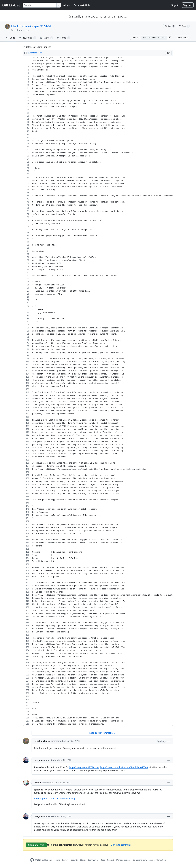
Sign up (188, 5)
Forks (64, 38)
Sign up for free (36, 845)
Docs (103, 860)
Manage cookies (123, 860)
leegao (38, 760)
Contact (110, 860)
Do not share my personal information (149, 860)
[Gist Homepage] (11, 5)
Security (74, 860)
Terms (57, 860)
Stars (47, 38)
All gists (67, 5)
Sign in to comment (121, 845)
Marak (38, 783)
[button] (170, 38)
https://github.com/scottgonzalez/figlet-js (55, 799)
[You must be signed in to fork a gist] (184, 26)
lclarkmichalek (21, 26)
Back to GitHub (82, 5)
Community (93, 860)
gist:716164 (42, 26)
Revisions (28, 38)
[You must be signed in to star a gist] (170, 26)
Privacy (65, 860)
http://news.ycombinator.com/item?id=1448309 (124, 767)
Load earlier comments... (102, 733)
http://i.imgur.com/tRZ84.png (84, 767)
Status (83, 860)
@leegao (39, 790)
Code (11, 38)
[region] (98, 391)
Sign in (175, 5)
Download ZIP (183, 38)
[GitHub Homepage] (32, 860)
